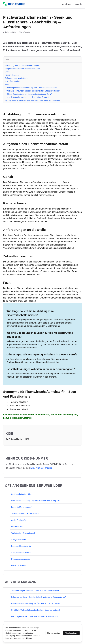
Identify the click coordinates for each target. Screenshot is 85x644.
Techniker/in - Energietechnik (23, 533)
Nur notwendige (54, 633)
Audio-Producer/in (19, 520)
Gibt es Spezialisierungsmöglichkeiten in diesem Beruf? (29, 94)
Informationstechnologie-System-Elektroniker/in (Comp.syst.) (36, 501)
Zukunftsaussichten (13, 81)
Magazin (78, 4)
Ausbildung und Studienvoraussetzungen (22, 65)
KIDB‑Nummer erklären (41, 468)
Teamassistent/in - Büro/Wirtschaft (25, 514)
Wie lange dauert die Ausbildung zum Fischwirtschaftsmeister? (32, 88)
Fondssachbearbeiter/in (21, 546)
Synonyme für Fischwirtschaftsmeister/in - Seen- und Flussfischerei (33, 100)
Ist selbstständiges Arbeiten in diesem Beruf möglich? (29, 97)
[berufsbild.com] (14, 4)
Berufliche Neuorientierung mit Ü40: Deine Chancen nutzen (36, 603)
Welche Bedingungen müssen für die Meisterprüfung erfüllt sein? (33, 91)
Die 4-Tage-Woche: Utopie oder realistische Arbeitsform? (35, 616)
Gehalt (8, 72)
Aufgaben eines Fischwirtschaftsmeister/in (22, 69)
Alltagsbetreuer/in (19, 540)
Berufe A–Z (67, 4)
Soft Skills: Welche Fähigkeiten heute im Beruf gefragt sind (35, 610)
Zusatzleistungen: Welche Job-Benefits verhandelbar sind (35, 590)
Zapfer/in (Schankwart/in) (22, 507)
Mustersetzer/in (18, 527)
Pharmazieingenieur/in (21, 559)
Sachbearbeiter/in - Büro (21, 494)
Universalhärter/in (19, 565)
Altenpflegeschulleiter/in (21, 552)
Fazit (7, 84)
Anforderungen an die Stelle (16, 78)
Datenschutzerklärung (23, 638)
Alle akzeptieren (71, 633)
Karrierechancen (12, 75)
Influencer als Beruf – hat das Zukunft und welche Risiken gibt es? (39, 597)
